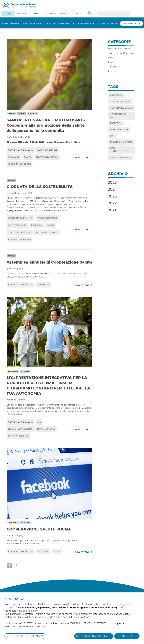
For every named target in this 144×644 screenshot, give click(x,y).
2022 (112, 203)
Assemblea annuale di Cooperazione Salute (49, 262)
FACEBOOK (14, 157)
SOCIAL (28, 157)
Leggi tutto (83, 158)
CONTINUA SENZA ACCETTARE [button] (94, 636)
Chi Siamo (50, 14)
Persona (13, 371)
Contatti (78, 14)
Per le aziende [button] (10, 23)
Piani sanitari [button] (85, 23)
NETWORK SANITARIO (47, 157)
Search (128, 13)
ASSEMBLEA (43, 285)
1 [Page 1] (9, 565)
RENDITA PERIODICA (19, 436)
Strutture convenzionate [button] (58, 23)
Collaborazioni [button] (107, 23)
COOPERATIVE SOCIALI (20, 164)
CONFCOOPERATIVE (47, 150)
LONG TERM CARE (17, 225)
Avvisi (22, 114)
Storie (12, 114)
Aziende (33, 114)
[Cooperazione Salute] (19, 5)
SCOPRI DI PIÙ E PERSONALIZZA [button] (25, 636)
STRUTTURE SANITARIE (20, 232)
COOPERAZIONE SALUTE (20, 150)
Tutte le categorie (119, 49)
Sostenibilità (22, 14)
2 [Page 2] (16, 565)
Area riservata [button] (130, 23)
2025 (112, 182)
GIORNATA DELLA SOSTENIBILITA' (40, 187)
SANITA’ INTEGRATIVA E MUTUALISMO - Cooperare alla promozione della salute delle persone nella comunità (46, 125)
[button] (138, 598)
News (36, 14)
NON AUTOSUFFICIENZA (20, 429)
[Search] (114, 13)
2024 (112, 189)
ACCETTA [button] (127, 636)
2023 (112, 196)
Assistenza (64, 14)
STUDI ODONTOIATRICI (47, 232)
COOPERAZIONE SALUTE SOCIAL (39, 529)
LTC (39, 422)
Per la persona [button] (31, 23)
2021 (112, 210)
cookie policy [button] (30, 611)
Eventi (8, 14)
